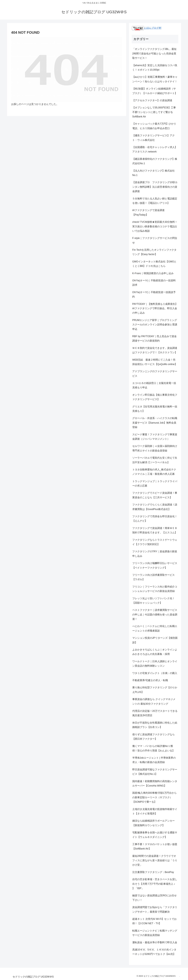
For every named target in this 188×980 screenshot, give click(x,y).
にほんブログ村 (147, 28)
